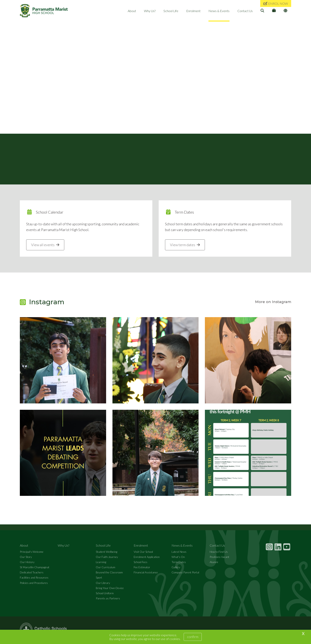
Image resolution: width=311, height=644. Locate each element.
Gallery (176, 567)
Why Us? (150, 11)
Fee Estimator (142, 567)
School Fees (141, 562)
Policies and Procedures (34, 583)
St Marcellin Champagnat (35, 567)
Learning (101, 562)
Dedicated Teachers (32, 572)
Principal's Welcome (32, 552)
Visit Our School (143, 552)
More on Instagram (273, 302)
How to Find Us (219, 552)
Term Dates (179, 562)
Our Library (103, 583)
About (132, 11)
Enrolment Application (147, 557)
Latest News (179, 552)
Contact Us (245, 11)
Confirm (193, 637)
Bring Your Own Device (110, 588)
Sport (99, 578)
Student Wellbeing (107, 552)
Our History (27, 562)
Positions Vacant (219, 557)
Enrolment (193, 11)
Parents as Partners (108, 598)
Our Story (26, 557)
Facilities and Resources (34, 578)
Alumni (214, 562)
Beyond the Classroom (109, 572)
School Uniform (105, 593)
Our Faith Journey (107, 557)
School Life (171, 11)
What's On (178, 557)
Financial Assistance (146, 572)
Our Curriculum (106, 567)
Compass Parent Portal (185, 572)
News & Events (219, 11)
